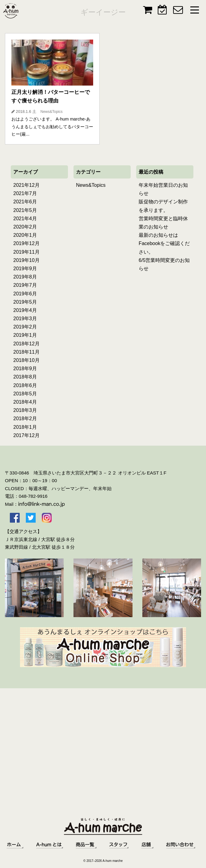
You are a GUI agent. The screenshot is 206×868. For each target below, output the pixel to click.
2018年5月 (25, 394)
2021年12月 (26, 185)
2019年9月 (25, 269)
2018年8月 (25, 377)
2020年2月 (25, 227)
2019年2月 (25, 327)
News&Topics (91, 185)
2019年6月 (25, 294)
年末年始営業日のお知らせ (163, 189)
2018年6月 (25, 385)
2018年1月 (25, 427)
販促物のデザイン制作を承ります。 (163, 206)
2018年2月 (25, 419)
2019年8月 (25, 277)
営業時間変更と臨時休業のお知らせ (163, 223)
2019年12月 (26, 243)
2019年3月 (25, 319)
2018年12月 (26, 344)
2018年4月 (25, 402)
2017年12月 (26, 435)
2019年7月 (25, 285)
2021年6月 (25, 202)
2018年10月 (26, 360)
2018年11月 (26, 352)
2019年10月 (26, 260)
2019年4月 (25, 310)
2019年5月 (25, 302)
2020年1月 (25, 235)
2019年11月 (26, 252)
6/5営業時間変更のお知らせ (164, 264)
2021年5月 (25, 210)
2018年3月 (25, 410)
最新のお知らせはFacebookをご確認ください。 (164, 243)
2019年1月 (25, 335)
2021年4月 (25, 219)
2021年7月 (25, 193)
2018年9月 (25, 369)
